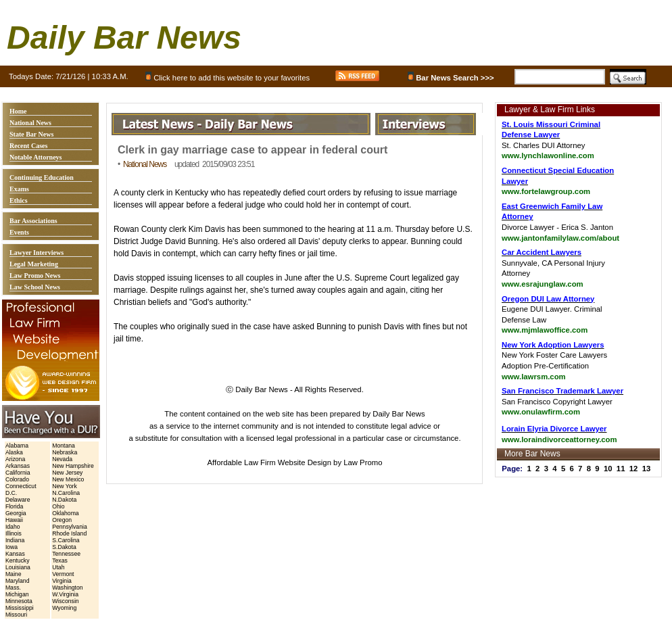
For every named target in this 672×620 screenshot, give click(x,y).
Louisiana (18, 567)
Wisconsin (65, 601)
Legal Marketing (34, 264)
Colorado (17, 479)
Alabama (17, 446)
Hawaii (14, 520)
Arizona (15, 459)
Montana (64, 446)
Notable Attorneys (36, 157)
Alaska (14, 452)
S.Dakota (64, 547)
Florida (14, 506)
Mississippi (20, 608)
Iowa (11, 547)
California (18, 473)
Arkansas (18, 466)
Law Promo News (35, 276)
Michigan (17, 594)
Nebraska (65, 452)
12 (634, 469)
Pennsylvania (70, 527)
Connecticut (21, 486)
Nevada (62, 459)
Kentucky (18, 561)
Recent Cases (28, 146)
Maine (14, 574)
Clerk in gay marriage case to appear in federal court (253, 150)
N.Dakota (64, 500)
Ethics (19, 200)
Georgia (16, 513)
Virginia (62, 581)
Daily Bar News (124, 38)
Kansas (15, 554)
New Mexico (68, 479)
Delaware (18, 500)
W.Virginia (65, 594)
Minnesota (19, 601)
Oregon (62, 520)
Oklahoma (65, 513)
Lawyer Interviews (37, 253)
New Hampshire (73, 466)
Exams (19, 189)
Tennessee (66, 554)
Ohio (58, 506)
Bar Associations (33, 221)
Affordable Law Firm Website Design (269, 462)
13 (647, 469)
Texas (60, 561)
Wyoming (64, 608)
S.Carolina (66, 540)
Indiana (15, 540)
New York (65, 486)
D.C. (11, 493)
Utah (58, 567)
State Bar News (31, 134)
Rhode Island (69, 533)
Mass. (13, 588)
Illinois (14, 533)
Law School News (35, 287)
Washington (67, 588)
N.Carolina (66, 493)
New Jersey (67, 473)
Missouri (16, 615)
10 (608, 469)
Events (19, 232)
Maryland (18, 581)
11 (621, 469)
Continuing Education (42, 177)
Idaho (13, 527)
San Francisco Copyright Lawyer (562, 401)
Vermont (63, 574)
